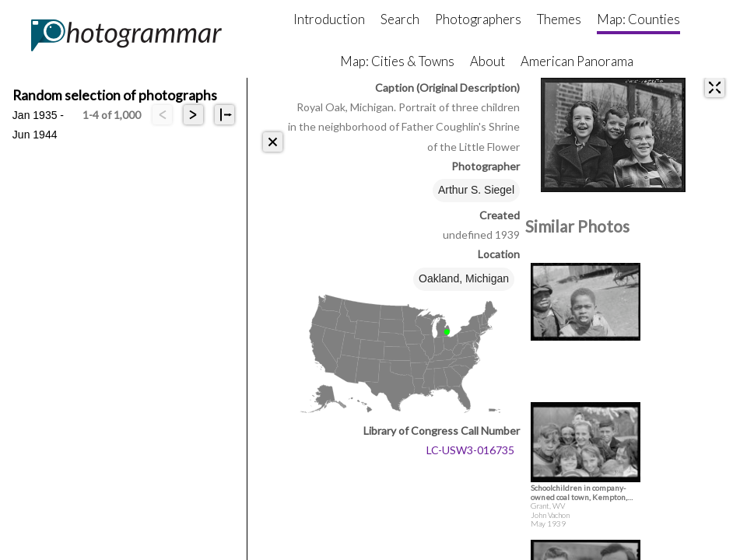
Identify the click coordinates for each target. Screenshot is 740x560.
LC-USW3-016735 (470, 450)
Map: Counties (638, 19)
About (487, 61)
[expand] (715, 87)
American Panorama (577, 61)
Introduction (329, 19)
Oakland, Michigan (464, 278)
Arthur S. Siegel (476, 190)
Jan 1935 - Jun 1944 (38, 117)
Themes (559, 19)
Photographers (478, 19)
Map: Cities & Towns (397, 61)
